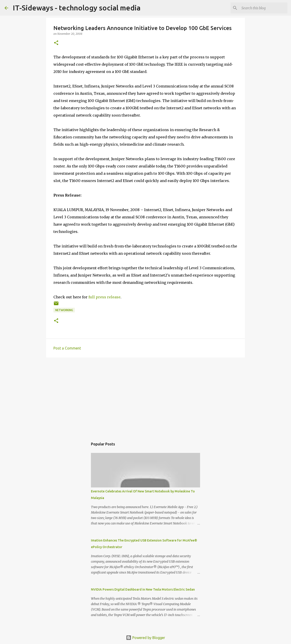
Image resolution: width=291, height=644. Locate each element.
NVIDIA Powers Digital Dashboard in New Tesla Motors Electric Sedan (143, 589)
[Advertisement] (145, 396)
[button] (56, 43)
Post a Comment (67, 348)
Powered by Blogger (145, 638)
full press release (104, 297)
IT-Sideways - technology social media (77, 8)
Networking (64, 310)
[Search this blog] (263, 8)
